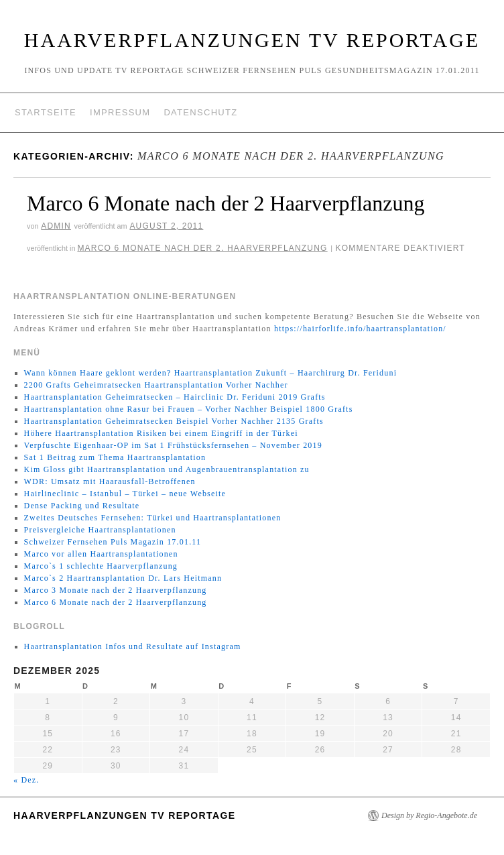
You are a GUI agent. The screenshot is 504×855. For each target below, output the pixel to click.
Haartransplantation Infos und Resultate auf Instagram (133, 646)
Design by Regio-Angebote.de (429, 815)
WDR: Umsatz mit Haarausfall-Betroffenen (110, 481)
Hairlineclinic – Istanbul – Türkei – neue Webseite (125, 494)
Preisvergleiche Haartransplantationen (100, 530)
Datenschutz (200, 112)
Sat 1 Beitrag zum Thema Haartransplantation (115, 457)
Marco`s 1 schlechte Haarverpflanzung (101, 566)
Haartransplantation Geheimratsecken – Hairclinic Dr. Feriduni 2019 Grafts (175, 397)
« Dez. (26, 780)
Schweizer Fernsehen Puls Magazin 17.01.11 (113, 542)
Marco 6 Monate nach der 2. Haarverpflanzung (202, 248)
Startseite (46, 112)
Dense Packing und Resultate (82, 506)
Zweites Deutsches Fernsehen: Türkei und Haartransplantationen (153, 518)
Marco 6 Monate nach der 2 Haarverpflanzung (226, 203)
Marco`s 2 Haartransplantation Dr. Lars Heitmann (123, 578)
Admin (56, 226)
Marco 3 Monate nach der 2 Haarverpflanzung (116, 590)
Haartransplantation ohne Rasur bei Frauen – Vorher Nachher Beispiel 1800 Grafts (189, 409)
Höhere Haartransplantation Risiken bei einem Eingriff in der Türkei (161, 433)
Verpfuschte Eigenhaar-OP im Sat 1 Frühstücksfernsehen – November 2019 (173, 445)
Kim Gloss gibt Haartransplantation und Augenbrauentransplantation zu (167, 469)
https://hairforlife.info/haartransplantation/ (360, 329)
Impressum (120, 112)
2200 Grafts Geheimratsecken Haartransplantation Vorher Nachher (156, 385)
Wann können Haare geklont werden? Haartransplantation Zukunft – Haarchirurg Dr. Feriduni (211, 373)
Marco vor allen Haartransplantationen (101, 554)
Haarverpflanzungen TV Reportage (252, 40)
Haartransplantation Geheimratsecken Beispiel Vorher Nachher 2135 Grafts (174, 421)
